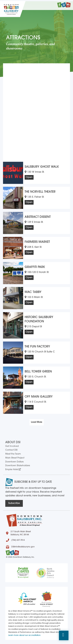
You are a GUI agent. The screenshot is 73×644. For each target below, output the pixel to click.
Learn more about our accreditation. (25, 634)
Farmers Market (37, 241)
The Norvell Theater (40, 191)
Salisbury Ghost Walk (42, 166)
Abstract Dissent (38, 216)
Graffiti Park (35, 266)
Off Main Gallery (39, 396)
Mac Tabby (33, 291)
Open (29, 176)
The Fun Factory (37, 345)
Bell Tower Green (38, 370)
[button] (64, 636)
